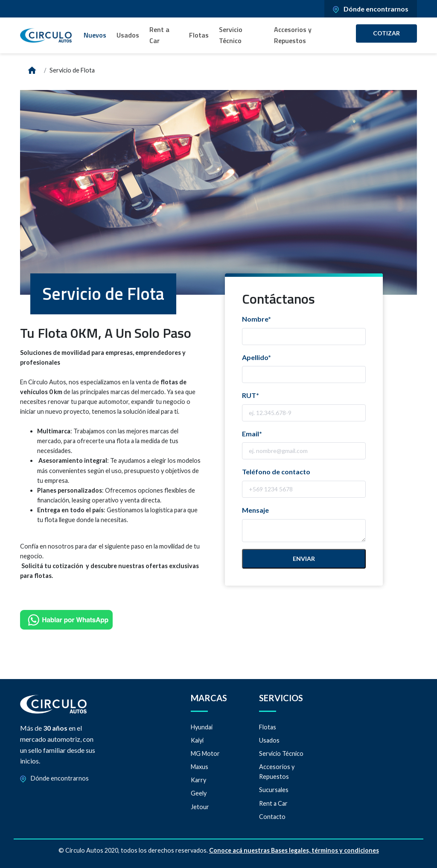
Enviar (304, 559)
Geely (199, 793)
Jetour (200, 807)
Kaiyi (197, 740)
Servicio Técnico (231, 35)
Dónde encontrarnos (371, 9)
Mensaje (255, 510)
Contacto (272, 817)
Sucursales (274, 790)
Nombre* (256, 319)
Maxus (200, 767)
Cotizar (386, 33)
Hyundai (202, 727)
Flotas (199, 35)
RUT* (251, 395)
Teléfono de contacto (276, 472)
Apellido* (256, 357)
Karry (198, 780)
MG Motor (205, 753)
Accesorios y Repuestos (293, 35)
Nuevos (95, 35)
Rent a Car (159, 35)
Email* (252, 434)
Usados (128, 35)
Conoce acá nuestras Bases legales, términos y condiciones (294, 850)
